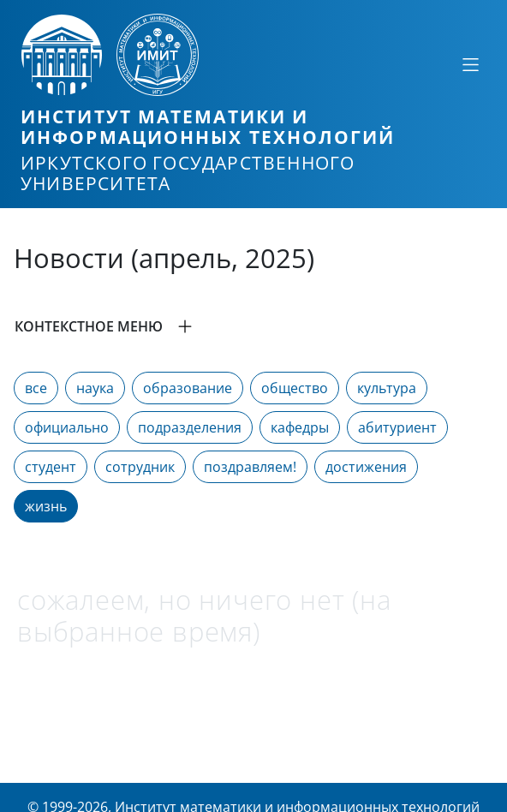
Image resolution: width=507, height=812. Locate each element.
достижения (366, 467)
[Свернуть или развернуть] (470, 64)
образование (188, 388)
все (36, 388)
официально (67, 427)
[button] (254, 326)
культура (387, 388)
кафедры (300, 427)
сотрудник (140, 467)
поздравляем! (250, 467)
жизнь (46, 506)
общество (295, 388)
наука (95, 388)
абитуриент (397, 427)
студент (51, 467)
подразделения (190, 427)
